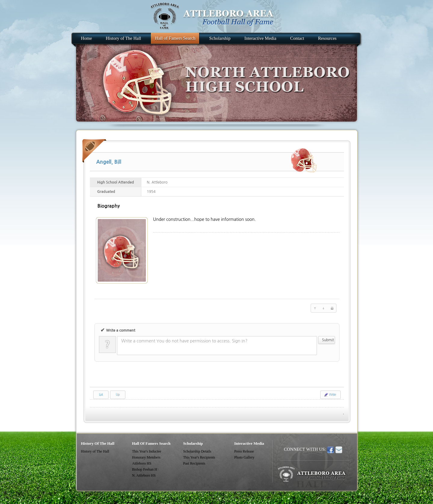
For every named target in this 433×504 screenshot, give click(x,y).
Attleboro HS (142, 463)
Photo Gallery (244, 457)
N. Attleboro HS (144, 475)
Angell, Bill (109, 162)
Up (118, 395)
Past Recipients (194, 463)
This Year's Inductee (147, 451)
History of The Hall (95, 451)
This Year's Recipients (199, 457)
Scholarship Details (197, 451)
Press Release (244, 451)
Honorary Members (146, 457)
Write (330, 395)
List (101, 395)
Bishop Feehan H (144, 469)
